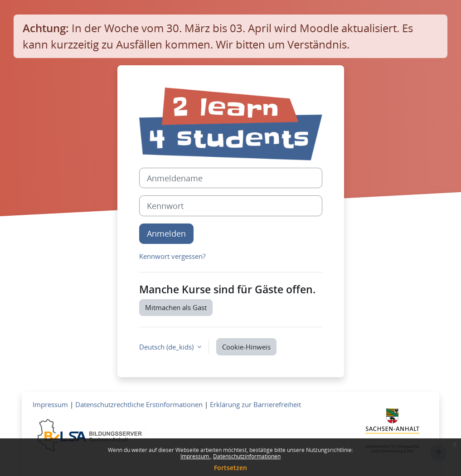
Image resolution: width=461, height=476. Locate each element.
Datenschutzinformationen (247, 456)
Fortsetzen (230, 468)
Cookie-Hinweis (246, 347)
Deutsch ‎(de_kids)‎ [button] (167, 347)
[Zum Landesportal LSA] (392, 433)
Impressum (195, 456)
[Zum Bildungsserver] (90, 434)
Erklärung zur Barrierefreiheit (255, 404)
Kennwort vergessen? (172, 256)
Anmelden (166, 233)
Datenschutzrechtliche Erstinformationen (139, 404)
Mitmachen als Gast (176, 307)
